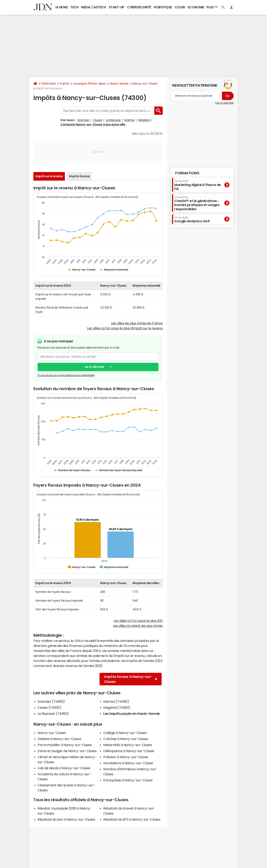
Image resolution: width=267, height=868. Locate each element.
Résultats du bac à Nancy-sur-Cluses (66, 819)
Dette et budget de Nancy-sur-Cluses (67, 751)
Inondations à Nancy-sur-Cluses (128, 763)
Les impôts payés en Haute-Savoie (132, 714)
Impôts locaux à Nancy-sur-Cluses (131, 679)
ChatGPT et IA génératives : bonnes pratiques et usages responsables (197, 203)
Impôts (65, 84)
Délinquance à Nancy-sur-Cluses (129, 751)
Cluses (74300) (49, 707)
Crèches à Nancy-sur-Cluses (126, 739)
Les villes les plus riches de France (137, 323)
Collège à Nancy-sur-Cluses (125, 733)
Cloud (180, 7)
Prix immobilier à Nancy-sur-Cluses (65, 745)
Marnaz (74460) (116, 701)
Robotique (163, 7)
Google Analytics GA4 (192, 220)
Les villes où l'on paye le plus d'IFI (138, 621)
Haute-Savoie (119, 84)
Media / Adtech (93, 7)
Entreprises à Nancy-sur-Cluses (128, 780)
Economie (196, 7)
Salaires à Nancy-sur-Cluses (59, 739)
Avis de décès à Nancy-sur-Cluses (64, 768)
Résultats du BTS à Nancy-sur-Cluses (132, 819)
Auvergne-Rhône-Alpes (89, 84)
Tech (74, 7)
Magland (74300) (117, 707)
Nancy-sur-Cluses (145, 84)
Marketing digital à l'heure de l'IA (198, 185)
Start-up (116, 7)
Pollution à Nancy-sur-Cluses (126, 757)
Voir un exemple (224, 103)
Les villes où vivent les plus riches (138, 626)
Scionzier (83, 120)
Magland (144, 120)
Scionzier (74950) (51, 701)
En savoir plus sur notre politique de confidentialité (66, 375)
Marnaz (130, 120)
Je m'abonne (94, 367)
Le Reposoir (113, 120)
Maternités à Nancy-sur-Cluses (128, 745)
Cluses (98, 120)
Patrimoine (48, 84)
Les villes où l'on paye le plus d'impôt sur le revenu (125, 328)
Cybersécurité (139, 7)
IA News (62, 7)
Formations (187, 173)
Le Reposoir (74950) (53, 714)
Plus (212, 7)
